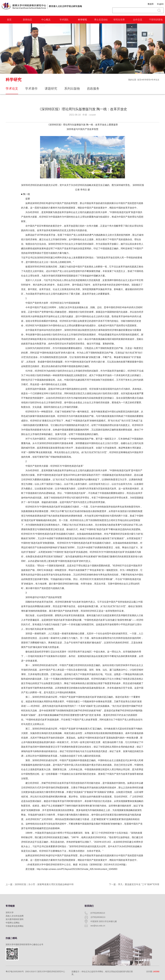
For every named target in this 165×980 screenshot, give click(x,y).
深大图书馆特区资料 (15, 919)
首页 (9, 20)
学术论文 (155, 80)
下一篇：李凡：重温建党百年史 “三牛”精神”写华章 (134, 884)
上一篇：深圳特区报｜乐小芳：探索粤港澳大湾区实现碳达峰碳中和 (40, 884)
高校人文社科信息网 (15, 916)
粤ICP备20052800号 (15, 972)
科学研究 (82, 20)
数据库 (151, 4)
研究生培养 (119, 20)
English (160, 4)
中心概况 (46, 20)
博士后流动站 (101, 20)
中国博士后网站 (13, 923)
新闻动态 (27, 20)
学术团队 (64, 20)
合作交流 (138, 20)
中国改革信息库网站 (15, 926)
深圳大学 (10, 912)
